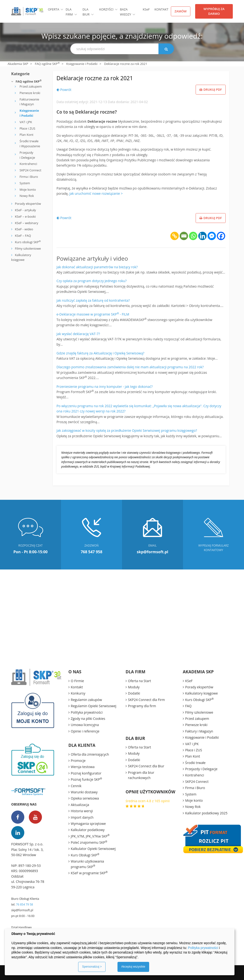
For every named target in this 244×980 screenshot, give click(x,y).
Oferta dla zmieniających (90, 754)
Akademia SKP (18, 64)
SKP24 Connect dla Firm (146, 700)
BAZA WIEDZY (125, 12)
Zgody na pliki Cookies (88, 719)
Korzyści (106, 9)
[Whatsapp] (193, 236)
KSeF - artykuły (25, 210)
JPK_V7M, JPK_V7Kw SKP (90, 836)
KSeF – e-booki (25, 216)
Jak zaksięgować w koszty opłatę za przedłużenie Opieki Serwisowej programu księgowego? (127, 430)
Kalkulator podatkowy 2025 (206, 813)
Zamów (181, 11)
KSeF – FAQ (23, 236)
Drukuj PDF (211, 90)
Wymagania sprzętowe (88, 824)
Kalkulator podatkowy (88, 830)
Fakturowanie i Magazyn (29, 102)
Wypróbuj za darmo (214, 11)
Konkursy (78, 693)
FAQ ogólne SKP (47, 64)
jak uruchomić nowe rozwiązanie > (96, 193)
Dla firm (69, 12)
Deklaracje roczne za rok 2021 (103, 78)
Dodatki (134, 693)
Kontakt (161, 9)
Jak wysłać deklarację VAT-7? (78, 334)
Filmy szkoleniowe (28, 248)
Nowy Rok (27, 196)
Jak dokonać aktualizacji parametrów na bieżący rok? (97, 267)
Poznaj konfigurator (86, 773)
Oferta (53, 9)
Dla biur (86, 12)
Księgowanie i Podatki (82, 64)
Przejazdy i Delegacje (27, 155)
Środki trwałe (195, 763)
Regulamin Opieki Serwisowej (94, 706)
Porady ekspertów (28, 204)
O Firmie (77, 681)
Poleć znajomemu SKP (89, 842)
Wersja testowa (83, 767)
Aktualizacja (80, 805)
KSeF (189, 681)
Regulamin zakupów (86, 700)
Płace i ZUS (27, 128)
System (25, 183)
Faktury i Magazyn (199, 731)
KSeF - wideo (24, 229)
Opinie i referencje (85, 731)
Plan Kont (26, 135)
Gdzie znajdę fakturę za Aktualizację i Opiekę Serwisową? (100, 353)
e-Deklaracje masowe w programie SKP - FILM (93, 314)
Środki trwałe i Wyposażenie (30, 144)
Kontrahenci (28, 164)
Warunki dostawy (84, 792)
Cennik (76, 786)
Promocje (78, 761)
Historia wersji (82, 811)
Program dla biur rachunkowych (141, 775)
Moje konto (28, 190)
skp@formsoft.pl (22, 910)
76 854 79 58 (24, 904)
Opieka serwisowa (85, 798)
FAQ (188, 706)
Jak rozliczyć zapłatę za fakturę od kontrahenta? (93, 300)
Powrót (64, 90)
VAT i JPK (26, 122)
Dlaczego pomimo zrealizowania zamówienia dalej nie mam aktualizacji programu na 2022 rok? (130, 367)
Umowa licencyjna (85, 725)
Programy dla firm (142, 706)
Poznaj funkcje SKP (86, 779)
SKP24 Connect (30, 170)
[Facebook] (221, 236)
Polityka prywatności (87, 712)
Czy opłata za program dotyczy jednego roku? (91, 281)
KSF (146, 9)
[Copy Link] (175, 236)
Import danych (82, 817)
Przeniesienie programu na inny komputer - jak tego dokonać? (105, 387)
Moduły (134, 687)
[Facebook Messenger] (212, 236)
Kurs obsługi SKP (28, 242)
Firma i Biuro (29, 177)
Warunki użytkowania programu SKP (87, 864)
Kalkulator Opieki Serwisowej (93, 849)
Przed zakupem (31, 86)
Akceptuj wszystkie (133, 967)
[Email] (184, 236)
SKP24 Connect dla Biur (146, 766)
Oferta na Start (140, 681)
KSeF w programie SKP (89, 873)
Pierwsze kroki (30, 93)
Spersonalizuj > (92, 967)
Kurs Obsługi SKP (85, 855)
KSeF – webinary (26, 223)
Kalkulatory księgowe (201, 693)
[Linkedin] (202, 236)
